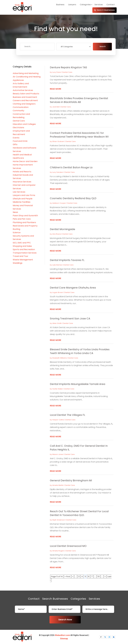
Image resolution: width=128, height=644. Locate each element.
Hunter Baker (58, 389)
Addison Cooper (59, 203)
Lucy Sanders (58, 172)
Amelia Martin (58, 485)
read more (55, 89)
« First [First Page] (67, 577)
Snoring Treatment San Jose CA (70, 319)
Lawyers (72, 5)
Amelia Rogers (58, 551)
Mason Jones (58, 454)
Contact (111, 5)
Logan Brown (58, 292)
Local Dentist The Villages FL (67, 415)
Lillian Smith (57, 323)
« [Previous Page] (73, 577)
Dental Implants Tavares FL (67, 260)
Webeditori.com (62, 635)
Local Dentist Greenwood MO (68, 546)
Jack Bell (56, 107)
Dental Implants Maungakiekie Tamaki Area (78, 384)
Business (60, 5)
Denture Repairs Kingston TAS (68, 67)
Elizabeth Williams (60, 358)
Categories (85, 5)
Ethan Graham (58, 141)
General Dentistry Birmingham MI (71, 480)
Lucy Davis (57, 72)
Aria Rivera (57, 234)
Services (99, 5)
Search (102, 47)
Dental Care (67, 72)
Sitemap (64, 639)
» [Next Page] (105, 577)
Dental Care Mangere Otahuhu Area (73, 288)
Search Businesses (106, 10)
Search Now (65, 620)
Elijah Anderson (59, 520)
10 (99, 577)
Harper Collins (58, 420)
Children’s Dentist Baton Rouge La (71, 167)
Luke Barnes (57, 265)
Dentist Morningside (62, 229)
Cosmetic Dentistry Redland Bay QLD (73, 198)
